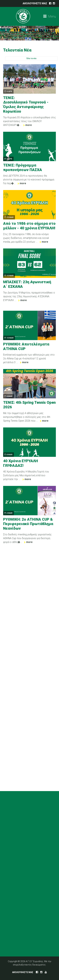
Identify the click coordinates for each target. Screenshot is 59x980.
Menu (50, 16)
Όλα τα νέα (31, 58)
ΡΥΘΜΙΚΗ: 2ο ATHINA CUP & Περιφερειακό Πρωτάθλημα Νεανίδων (28, 524)
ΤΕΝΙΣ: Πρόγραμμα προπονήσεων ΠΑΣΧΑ (23, 168)
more (29, 125)
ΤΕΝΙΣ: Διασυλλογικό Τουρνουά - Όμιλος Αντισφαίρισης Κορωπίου (26, 105)
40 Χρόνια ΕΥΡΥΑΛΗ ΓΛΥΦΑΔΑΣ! (21, 463)
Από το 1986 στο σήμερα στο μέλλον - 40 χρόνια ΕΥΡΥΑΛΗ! (29, 226)
